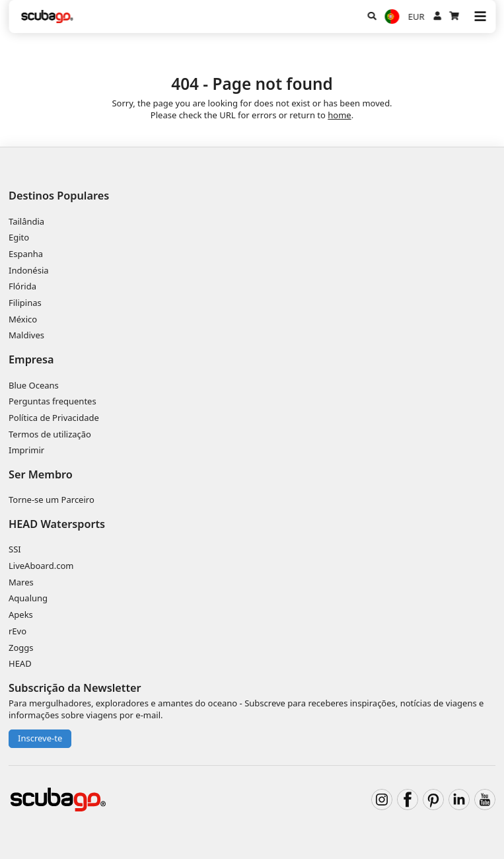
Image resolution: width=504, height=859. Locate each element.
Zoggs (21, 648)
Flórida (22, 286)
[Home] (48, 17)
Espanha (26, 254)
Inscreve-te (40, 738)
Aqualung (28, 598)
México (23, 319)
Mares (21, 582)
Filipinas (25, 303)
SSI (15, 549)
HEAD (20, 663)
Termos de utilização (50, 434)
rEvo (18, 631)
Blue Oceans (34, 385)
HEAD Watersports (57, 524)
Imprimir (26, 450)
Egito (19, 237)
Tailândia (26, 221)
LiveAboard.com (41, 566)
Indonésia (29, 270)
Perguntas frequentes (53, 401)
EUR (416, 17)
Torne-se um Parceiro (52, 500)
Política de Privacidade (54, 418)
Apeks (21, 615)
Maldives (26, 335)
